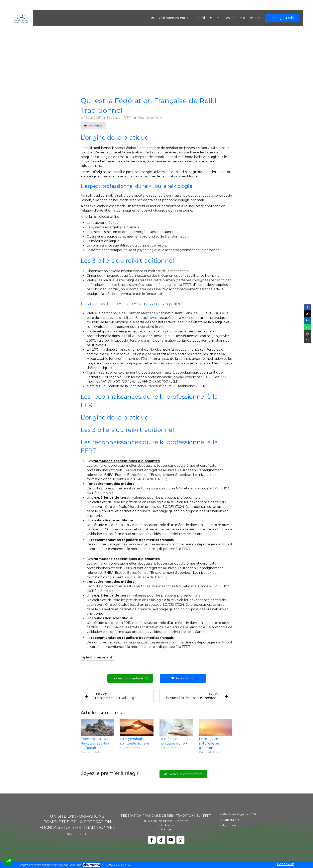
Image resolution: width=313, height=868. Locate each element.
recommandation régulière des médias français (132, 540)
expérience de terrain (113, 498)
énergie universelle (155, 172)
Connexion (286, 864)
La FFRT (126, 865)
